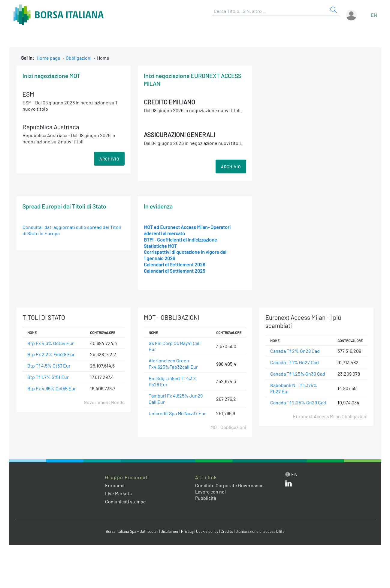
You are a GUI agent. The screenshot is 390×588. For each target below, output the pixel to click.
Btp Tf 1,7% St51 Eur (48, 377)
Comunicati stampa (125, 501)
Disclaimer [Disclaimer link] (170, 531)
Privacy (187, 531)
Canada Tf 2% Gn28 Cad (295, 351)
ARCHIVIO (109, 159)
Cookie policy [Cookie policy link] (207, 531)
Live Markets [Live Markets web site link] (118, 493)
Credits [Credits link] (227, 531)
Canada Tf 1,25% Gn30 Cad (298, 374)
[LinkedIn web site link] (289, 485)
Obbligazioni (79, 58)
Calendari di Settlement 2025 (174, 271)
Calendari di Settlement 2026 (174, 264)
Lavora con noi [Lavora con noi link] (210, 492)
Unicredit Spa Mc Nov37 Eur (177, 413)
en (374, 15)
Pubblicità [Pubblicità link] (206, 498)
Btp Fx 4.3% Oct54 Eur (51, 343)
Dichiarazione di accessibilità (260, 531)
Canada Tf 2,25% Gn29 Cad (298, 402)
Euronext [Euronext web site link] (115, 485)
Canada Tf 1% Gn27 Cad (295, 362)
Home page (48, 58)
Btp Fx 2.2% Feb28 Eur (51, 354)
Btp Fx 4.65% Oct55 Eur (52, 388)
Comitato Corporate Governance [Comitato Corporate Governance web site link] (229, 485)
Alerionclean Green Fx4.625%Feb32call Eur (173, 364)
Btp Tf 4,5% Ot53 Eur (49, 366)
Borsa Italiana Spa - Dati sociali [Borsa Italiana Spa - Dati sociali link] (132, 531)
